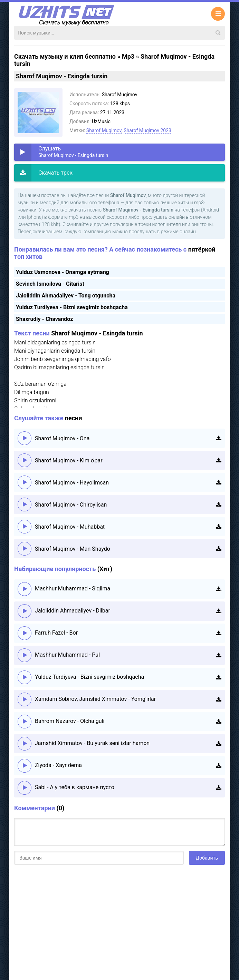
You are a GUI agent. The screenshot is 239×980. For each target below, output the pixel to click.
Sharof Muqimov (104, 130)
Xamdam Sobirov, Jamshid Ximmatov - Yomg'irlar (95, 699)
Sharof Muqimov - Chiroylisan (71, 505)
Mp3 (128, 56)
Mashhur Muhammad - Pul (67, 655)
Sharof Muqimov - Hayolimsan (72, 483)
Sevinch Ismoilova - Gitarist (50, 284)
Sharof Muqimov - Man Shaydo (73, 549)
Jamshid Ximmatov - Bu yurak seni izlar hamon (92, 743)
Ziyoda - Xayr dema (58, 765)
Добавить (207, 858)
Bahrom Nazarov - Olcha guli (70, 721)
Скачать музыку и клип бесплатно (65, 56)
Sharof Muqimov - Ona (62, 438)
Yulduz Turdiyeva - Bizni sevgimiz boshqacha (72, 307)
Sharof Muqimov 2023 (147, 130)
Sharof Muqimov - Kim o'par (69, 460)
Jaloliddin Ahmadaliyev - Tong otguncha (66, 296)
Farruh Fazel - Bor (56, 633)
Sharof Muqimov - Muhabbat (70, 527)
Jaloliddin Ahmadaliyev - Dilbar (73, 611)
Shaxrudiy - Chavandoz (44, 319)
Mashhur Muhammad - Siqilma (73, 589)
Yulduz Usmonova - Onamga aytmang (63, 272)
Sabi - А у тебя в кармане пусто (75, 787)
